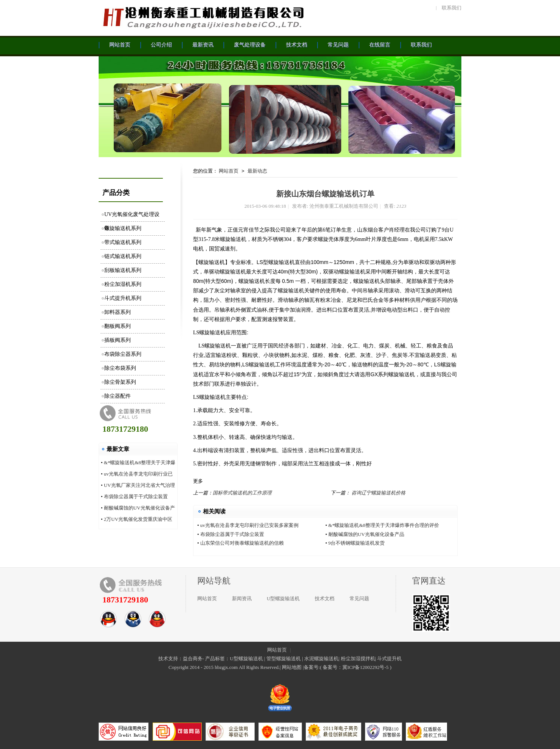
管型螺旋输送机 (284, 659)
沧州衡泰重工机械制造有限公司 (203, 17)
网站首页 (229, 171)
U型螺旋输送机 (283, 598)
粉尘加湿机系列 (123, 284)
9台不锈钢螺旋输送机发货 (357, 543)
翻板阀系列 (118, 326)
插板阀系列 (118, 340)
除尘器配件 (118, 396)
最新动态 (257, 171)
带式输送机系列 (123, 242)
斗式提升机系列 (123, 298)
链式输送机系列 (123, 256)
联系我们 (452, 8)
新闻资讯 (242, 598)
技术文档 (325, 598)
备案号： (333, 667)
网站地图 (292, 667)
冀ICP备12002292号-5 (365, 667)
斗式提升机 (389, 659)
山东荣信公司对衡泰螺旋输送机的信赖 (242, 543)
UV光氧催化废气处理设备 (132, 217)
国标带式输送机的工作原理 (242, 493)
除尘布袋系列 (120, 368)
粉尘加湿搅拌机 (358, 659)
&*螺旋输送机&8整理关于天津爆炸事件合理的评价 (384, 525)
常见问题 (359, 598)
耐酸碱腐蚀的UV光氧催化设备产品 (366, 534)
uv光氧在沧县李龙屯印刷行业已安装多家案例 (249, 525)
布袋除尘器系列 (123, 354)
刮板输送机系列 (123, 270)
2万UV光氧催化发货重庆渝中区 (138, 519)
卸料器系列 (118, 312)
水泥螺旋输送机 (321, 659)
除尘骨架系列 (120, 382)
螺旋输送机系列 (123, 228)
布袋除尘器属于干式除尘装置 (136, 497)
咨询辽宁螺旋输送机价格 (378, 493)
